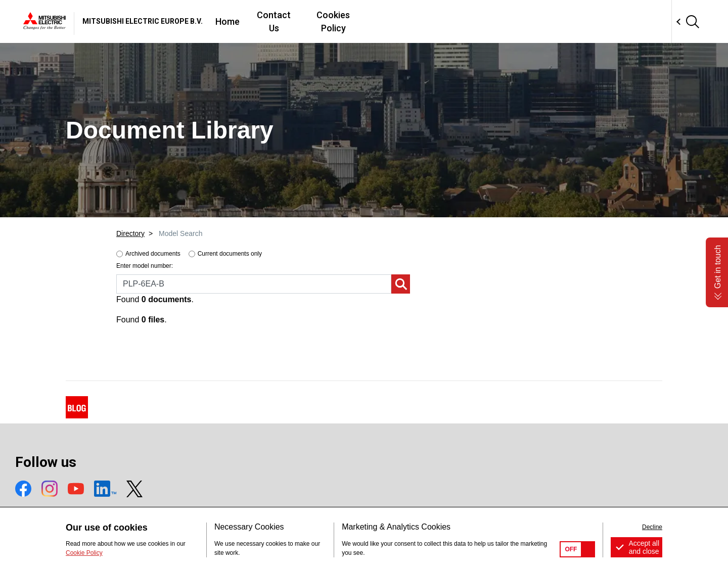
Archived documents (153, 254)
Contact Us (421, 21)
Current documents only (230, 254)
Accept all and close (644, 547)
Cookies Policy (490, 21)
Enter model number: (145, 266)
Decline (652, 527)
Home (371, 21)
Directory (130, 233)
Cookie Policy (84, 553)
